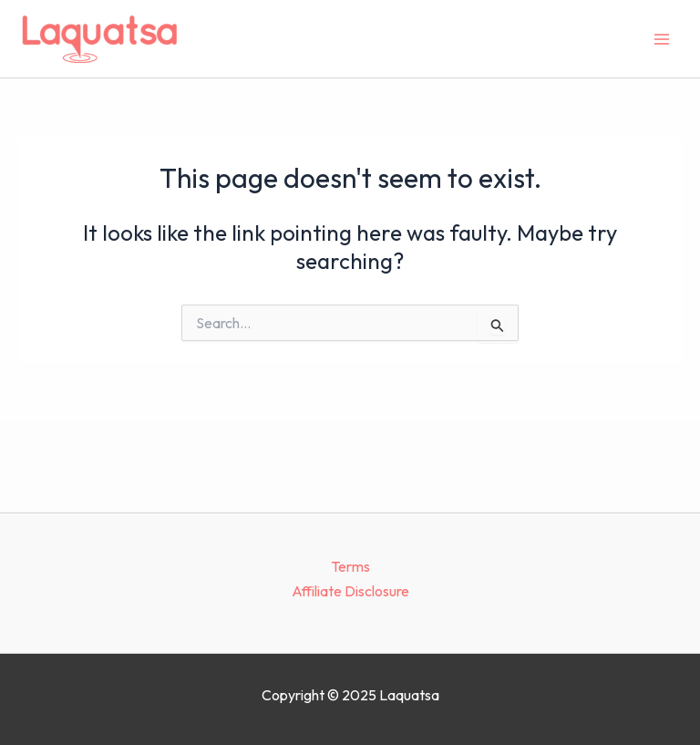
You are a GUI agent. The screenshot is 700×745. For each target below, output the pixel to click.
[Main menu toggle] (662, 39)
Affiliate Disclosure (350, 591)
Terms (350, 566)
